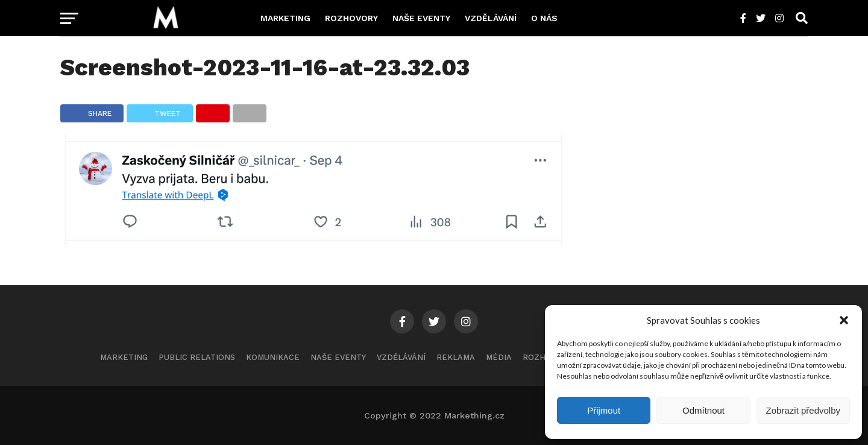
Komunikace (273, 357)
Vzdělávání (491, 18)
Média (499, 357)
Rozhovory (351, 18)
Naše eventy (421, 18)
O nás (544, 18)
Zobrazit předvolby (803, 410)
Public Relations (197, 357)
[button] (844, 320)
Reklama (456, 357)
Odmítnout (703, 410)
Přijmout (604, 410)
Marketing (285, 18)
